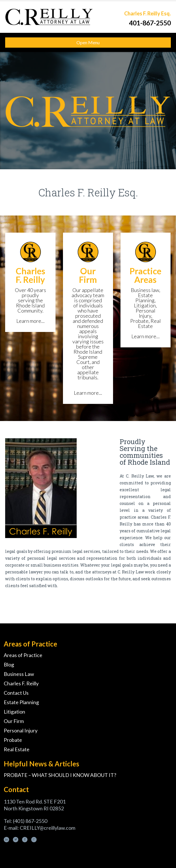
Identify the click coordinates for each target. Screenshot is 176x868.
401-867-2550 (150, 23)
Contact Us (16, 693)
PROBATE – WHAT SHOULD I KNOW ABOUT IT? (60, 775)
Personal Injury (21, 730)
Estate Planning (21, 702)
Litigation (14, 712)
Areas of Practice (23, 655)
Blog (9, 664)
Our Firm (14, 721)
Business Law (19, 674)
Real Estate (17, 749)
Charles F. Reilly (21, 683)
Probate (13, 740)
